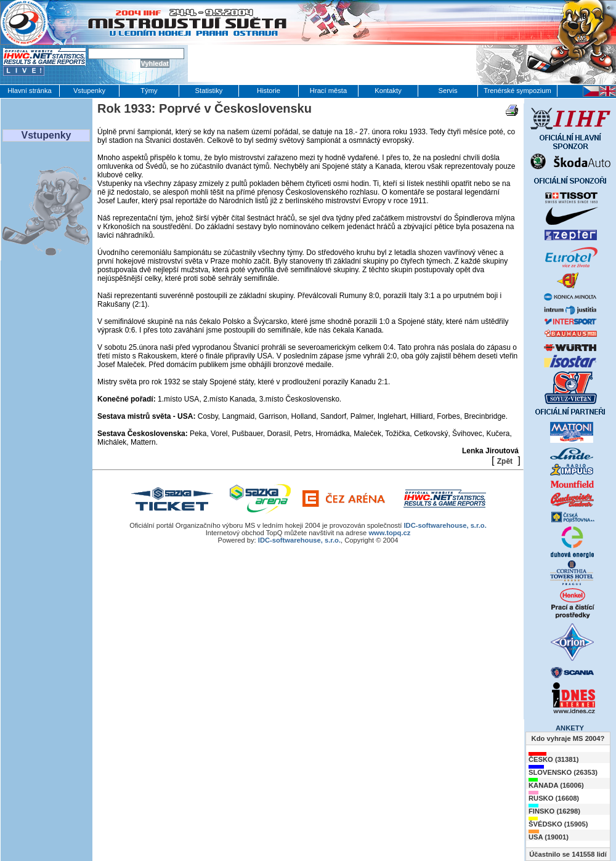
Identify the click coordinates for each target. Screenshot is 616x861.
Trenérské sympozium (517, 91)
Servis (448, 91)
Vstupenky (89, 91)
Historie (269, 91)
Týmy (149, 91)
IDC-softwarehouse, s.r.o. (445, 525)
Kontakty (388, 91)
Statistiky (209, 91)
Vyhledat (155, 63)
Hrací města (328, 91)
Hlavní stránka (30, 91)
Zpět (505, 461)
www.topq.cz (389, 533)
